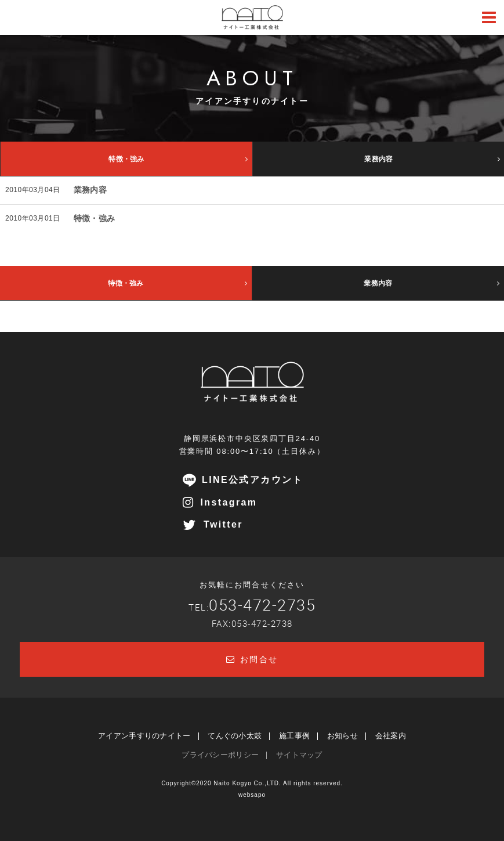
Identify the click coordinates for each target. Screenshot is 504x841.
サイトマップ (299, 755)
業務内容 (90, 190)
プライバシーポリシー (220, 755)
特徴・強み (95, 218)
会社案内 (391, 736)
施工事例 (294, 736)
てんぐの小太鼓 (235, 736)
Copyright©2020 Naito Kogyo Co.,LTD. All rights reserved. (252, 783)
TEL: (252, 607)
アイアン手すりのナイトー (144, 736)
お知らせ (342, 736)
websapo (252, 795)
